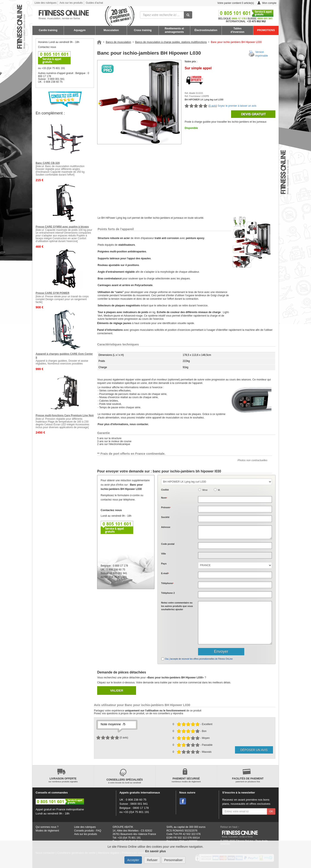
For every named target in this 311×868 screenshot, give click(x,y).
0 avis (213, 106)
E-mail (165, 573)
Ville (163, 554)
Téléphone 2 (168, 593)
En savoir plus (155, 851)
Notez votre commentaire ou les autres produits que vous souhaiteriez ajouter (177, 606)
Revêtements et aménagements (174, 30)
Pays (164, 564)
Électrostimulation (206, 30)
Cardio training (48, 30)
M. (219, 490)
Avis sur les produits (71, 3)
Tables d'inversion (237, 30)
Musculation (111, 30)
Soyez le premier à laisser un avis (237, 106)
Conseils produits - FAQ (88, 831)
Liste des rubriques (45, 3)
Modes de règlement (47, 831)
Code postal (168, 544)
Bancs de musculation (118, 42)
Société (165, 517)
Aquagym (80, 30)
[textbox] (235, 546)
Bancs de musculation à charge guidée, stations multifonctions (171, 42)
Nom (164, 498)
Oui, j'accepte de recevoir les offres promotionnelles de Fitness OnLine (199, 659)
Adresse (166, 527)
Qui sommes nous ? (47, 827)
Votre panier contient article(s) (232, 3)
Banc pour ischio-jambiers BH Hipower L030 (236, 42)
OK (271, 811)
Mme (205, 490)
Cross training (143, 30)
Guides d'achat (94, 3)
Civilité (165, 490)
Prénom (166, 507)
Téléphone (167, 583)
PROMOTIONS (266, 30)
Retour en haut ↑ (230, 827)
